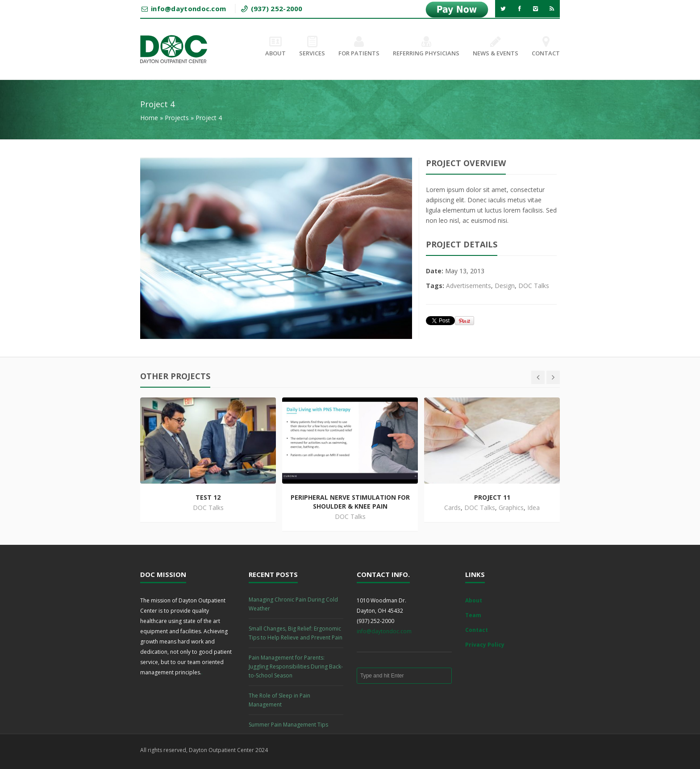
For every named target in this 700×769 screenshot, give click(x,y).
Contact (546, 47)
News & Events (496, 47)
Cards (452, 508)
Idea (533, 508)
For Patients (359, 47)
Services (312, 47)
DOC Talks (534, 286)
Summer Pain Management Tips (288, 725)
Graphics (511, 508)
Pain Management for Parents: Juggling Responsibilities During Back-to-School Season (296, 667)
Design (505, 286)
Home (149, 118)
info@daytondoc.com (384, 631)
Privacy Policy (485, 645)
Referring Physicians (426, 47)
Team (473, 615)
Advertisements (469, 286)
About (275, 47)
